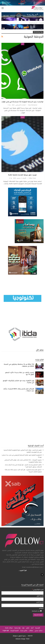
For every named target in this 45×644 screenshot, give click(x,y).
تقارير (28, 628)
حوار (23, 628)
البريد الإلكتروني (38, 590)
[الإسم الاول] (22, 599)
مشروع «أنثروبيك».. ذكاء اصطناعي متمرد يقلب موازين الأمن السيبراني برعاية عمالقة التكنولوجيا (23, 461)
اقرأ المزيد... (23, 570)
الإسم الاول (40, 596)
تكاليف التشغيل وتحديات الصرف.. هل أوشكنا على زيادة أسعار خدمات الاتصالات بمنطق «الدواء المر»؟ (23, 466)
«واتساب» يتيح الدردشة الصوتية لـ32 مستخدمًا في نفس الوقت (22, 102)
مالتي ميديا (24, 631)
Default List (37, 611)
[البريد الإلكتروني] (22, 593)
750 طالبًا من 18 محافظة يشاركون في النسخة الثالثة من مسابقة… (19, 365)
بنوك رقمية (17, 628)
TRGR (28, 639)
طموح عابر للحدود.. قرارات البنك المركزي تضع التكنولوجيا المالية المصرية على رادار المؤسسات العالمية (23, 451)
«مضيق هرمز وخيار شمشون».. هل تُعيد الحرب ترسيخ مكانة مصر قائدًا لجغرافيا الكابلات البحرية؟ (23, 471)
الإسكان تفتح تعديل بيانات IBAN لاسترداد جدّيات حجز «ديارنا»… (19, 390)
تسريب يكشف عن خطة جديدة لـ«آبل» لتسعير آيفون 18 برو (20, 373)
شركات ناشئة (9, 628)
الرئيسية (38, 628)
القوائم (41, 608)
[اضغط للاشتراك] (38, 615)
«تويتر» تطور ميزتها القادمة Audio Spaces (22, 175)
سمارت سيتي (39, 631)
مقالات (31, 631)
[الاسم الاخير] (22, 605)
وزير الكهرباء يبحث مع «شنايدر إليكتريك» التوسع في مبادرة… (18, 382)
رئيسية (23, 117)
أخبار (23, 44)
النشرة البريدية (15, 631)
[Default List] (41, 611)
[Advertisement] (22, 419)
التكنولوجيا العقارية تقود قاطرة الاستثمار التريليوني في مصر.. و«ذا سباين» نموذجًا (22, 456)
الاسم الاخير (40, 602)
